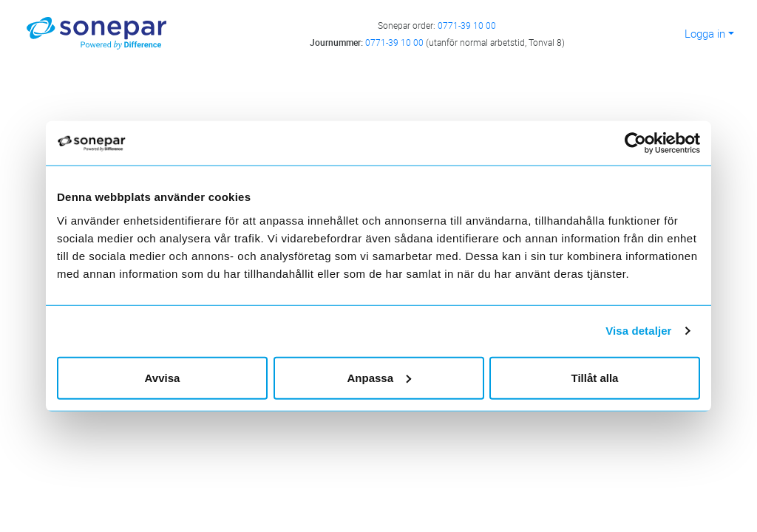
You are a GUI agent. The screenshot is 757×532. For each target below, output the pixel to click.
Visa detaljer (638, 331)
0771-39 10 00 (467, 25)
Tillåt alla (595, 377)
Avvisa (163, 377)
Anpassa (379, 377)
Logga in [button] (705, 33)
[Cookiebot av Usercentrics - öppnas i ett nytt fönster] (641, 143)
